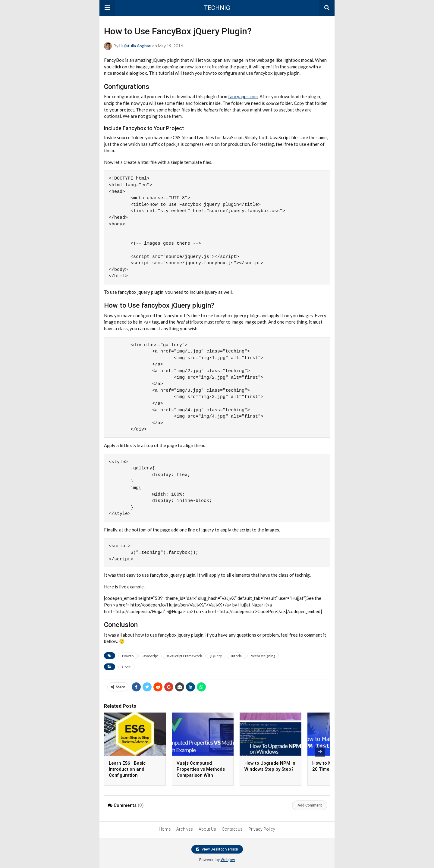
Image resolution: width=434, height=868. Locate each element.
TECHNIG (217, 8)
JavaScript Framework (184, 656)
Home (165, 829)
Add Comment (310, 805)
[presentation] (320, 752)
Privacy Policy (262, 829)
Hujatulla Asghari (135, 46)
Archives (185, 829)
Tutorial (236, 656)
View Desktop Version (217, 849)
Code (126, 667)
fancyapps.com (243, 96)
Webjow (228, 860)
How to (128, 656)
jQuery (216, 656)
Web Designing (263, 656)
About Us (207, 829)
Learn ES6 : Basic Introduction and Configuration (127, 769)
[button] (107, 8)
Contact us (232, 829)
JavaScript (150, 656)
